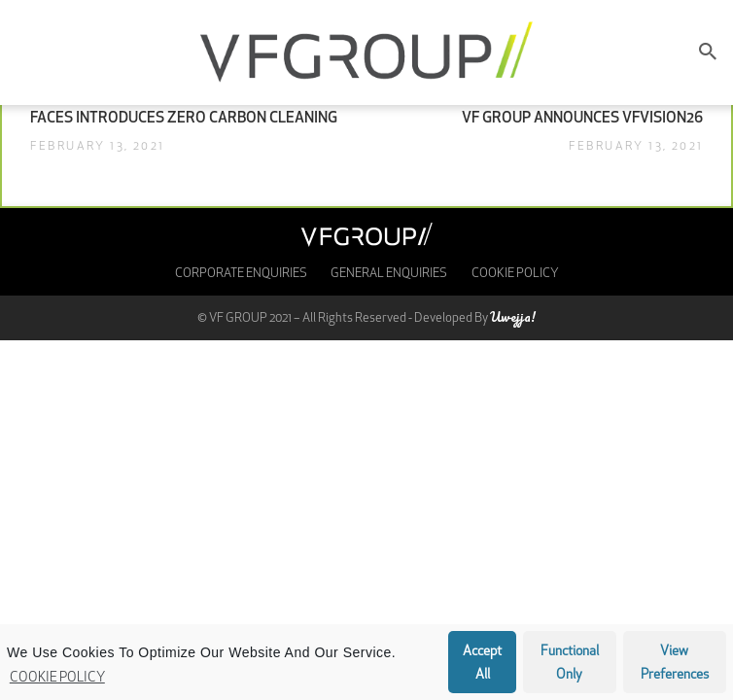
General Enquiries (389, 274)
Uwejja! (513, 316)
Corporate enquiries (241, 274)
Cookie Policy (57, 678)
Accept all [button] (482, 664)
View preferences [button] (675, 664)
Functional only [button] (570, 664)
